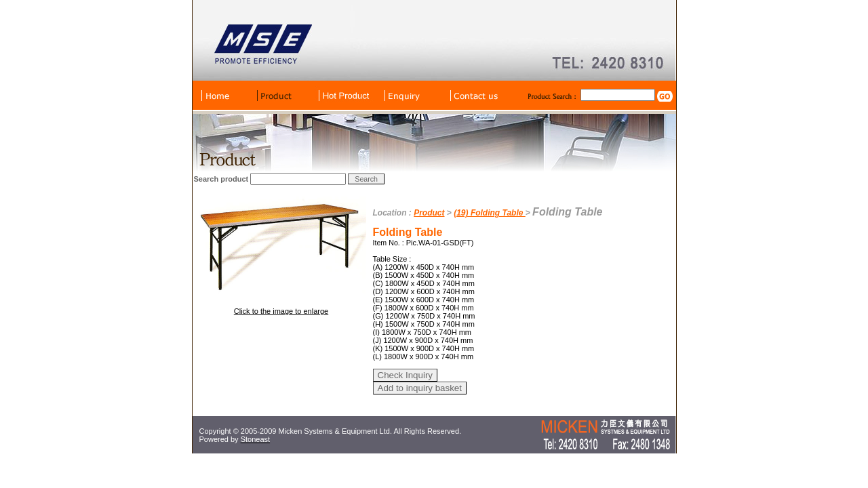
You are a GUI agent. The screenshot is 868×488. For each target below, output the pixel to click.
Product (429, 213)
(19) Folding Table (490, 213)
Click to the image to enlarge (281, 311)
